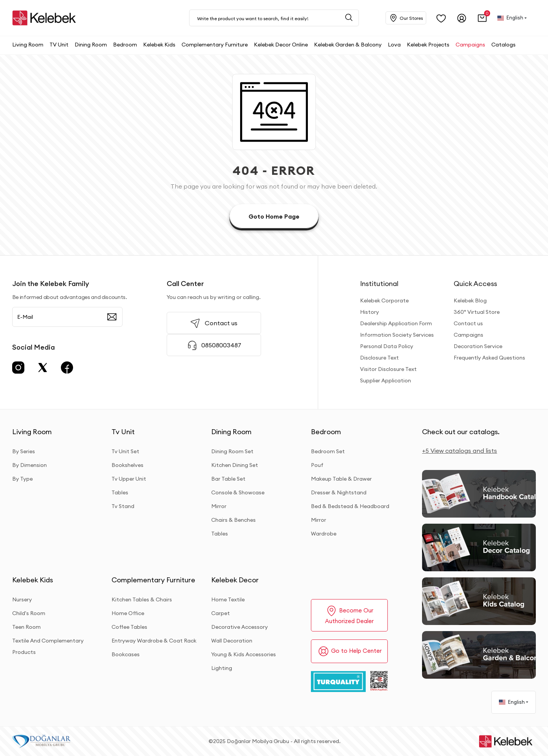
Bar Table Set (228, 479)
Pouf (317, 465)
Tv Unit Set (125, 451)
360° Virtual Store (477, 312)
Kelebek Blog (470, 300)
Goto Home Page (274, 216)
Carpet (221, 613)
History (370, 312)
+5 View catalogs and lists (460, 451)
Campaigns (468, 335)
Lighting (222, 668)
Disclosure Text (379, 358)
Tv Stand (123, 506)
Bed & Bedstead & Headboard (350, 506)
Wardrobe (324, 534)
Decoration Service (478, 346)
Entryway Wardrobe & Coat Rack (154, 641)
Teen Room (26, 627)
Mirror (219, 506)
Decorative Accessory (240, 627)
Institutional (379, 284)
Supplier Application (386, 380)
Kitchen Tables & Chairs (142, 599)
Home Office (128, 613)
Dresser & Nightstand (339, 492)
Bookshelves (127, 465)
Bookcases (126, 654)
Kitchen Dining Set (235, 465)
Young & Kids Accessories (244, 654)
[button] (482, 18)
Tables (120, 492)
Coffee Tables (129, 627)
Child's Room (29, 613)
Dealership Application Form (396, 323)
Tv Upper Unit (129, 479)
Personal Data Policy (387, 346)
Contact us (468, 323)
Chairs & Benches (233, 520)
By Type (22, 479)
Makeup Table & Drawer (341, 479)
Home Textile (228, 599)
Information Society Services (397, 335)
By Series (24, 451)
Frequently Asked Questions (489, 358)
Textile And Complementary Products (48, 646)
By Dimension (29, 465)
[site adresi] (46, 18)
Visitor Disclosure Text (388, 369)
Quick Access (475, 284)
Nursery (22, 599)
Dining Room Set (232, 451)
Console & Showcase (238, 492)
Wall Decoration (232, 641)
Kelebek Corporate (384, 300)
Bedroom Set (328, 451)
